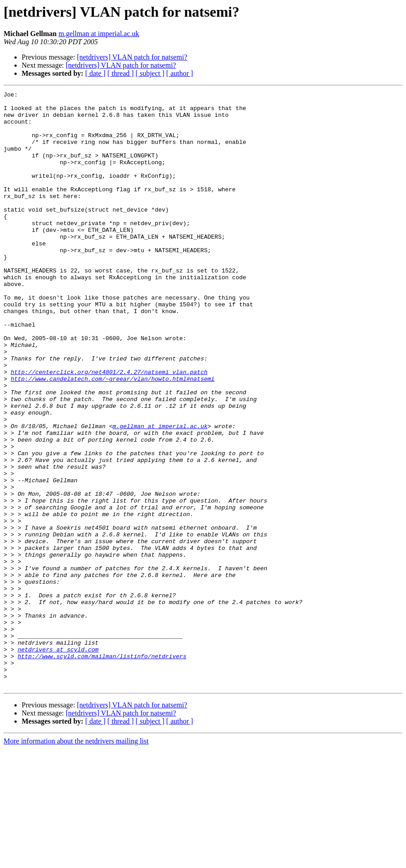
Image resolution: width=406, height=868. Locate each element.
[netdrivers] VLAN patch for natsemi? (132, 57)
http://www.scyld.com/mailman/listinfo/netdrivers (102, 770)
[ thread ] (121, 73)
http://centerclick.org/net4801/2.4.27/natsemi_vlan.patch (109, 429)
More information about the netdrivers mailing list (76, 860)
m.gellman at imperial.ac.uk (99, 34)
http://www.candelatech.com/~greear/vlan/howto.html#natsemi (113, 437)
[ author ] (180, 73)
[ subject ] (150, 73)
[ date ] (95, 73)
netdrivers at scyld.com (58, 762)
